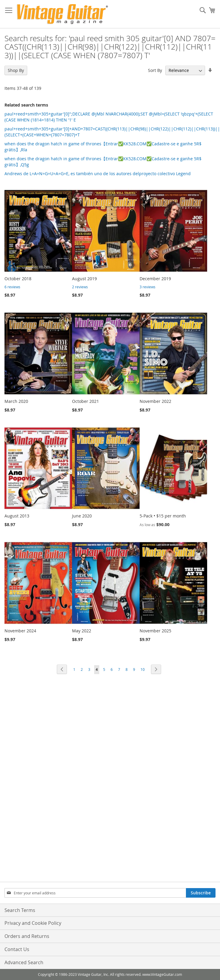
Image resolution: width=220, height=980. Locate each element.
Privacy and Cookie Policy (33, 923)
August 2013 (17, 516)
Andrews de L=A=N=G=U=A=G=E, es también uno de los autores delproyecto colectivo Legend (98, 174)
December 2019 (155, 279)
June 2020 (82, 516)
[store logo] (62, 14)
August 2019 (84, 279)
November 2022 (155, 401)
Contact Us (17, 949)
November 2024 (20, 631)
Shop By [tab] (16, 70)
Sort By (155, 70)
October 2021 (85, 401)
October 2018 (18, 279)
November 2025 (155, 631)
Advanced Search (24, 962)
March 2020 (16, 401)
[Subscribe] (201, 893)
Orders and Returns (27, 936)
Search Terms (20, 910)
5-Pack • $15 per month (163, 516)
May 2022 (82, 631)
